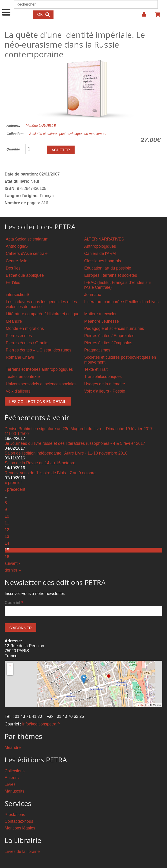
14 (7, 543)
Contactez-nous (19, 821)
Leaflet (140, 705)
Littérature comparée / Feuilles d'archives (121, 302)
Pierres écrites (19, 336)
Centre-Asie (17, 261)
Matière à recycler (101, 314)
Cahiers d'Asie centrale (27, 254)
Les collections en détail (38, 402)
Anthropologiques (100, 246)
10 (7, 516)
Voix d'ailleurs (18, 391)
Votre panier (155, 16)
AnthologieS (17, 246)
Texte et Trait (96, 369)
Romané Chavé (20, 357)
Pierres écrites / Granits (27, 343)
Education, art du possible (108, 268)
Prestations (15, 815)
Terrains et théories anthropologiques (39, 369)
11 (7, 523)
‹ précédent (15, 489)
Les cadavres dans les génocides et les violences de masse (41, 304)
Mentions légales (20, 828)
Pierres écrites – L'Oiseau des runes (39, 350)
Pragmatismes (97, 350)
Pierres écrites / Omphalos (108, 343)
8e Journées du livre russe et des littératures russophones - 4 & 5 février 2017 (75, 443)
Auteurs (12, 778)
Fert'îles (13, 283)
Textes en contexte (23, 377)
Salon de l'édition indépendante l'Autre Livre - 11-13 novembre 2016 (66, 453)
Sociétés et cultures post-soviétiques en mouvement (68, 134)
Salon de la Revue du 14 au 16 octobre (40, 463)
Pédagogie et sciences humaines (114, 328)
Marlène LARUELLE (41, 126)
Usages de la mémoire (105, 384)
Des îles (13, 268)
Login (142, 16)
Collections (15, 771)
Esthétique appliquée (25, 275)
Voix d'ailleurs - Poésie (105, 391)
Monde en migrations (25, 328)
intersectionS (18, 295)
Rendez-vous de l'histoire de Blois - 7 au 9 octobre (50, 473)
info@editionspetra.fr (41, 724)
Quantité (13, 149)
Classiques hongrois (103, 261)
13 (7, 536)
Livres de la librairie (22, 852)
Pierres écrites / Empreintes (109, 336)
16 (7, 557)
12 (7, 530)
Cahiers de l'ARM (100, 254)
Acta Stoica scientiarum (27, 239)
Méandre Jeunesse (102, 321)
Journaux (93, 295)
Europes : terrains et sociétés (111, 275)
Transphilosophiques (103, 377)
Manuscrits (14, 791)
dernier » (13, 570)
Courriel (14, 603)
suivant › (12, 563)
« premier (13, 483)
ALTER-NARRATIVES (104, 239)
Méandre (14, 321)
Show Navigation (6, 7)
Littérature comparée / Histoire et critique (43, 314)
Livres (10, 784)
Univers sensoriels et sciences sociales (41, 384)
